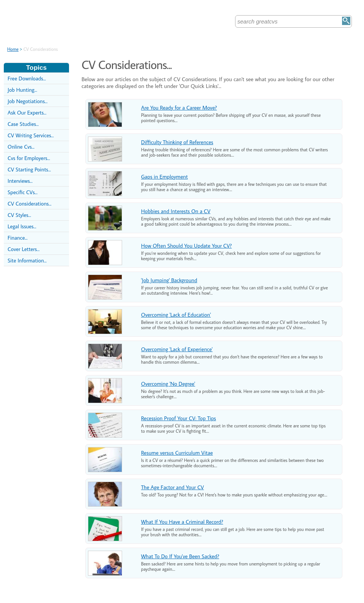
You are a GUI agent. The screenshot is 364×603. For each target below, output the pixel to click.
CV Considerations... (30, 203)
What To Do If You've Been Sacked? (180, 556)
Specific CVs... (23, 192)
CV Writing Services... (31, 135)
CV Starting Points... (29, 169)
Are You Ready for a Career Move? (179, 108)
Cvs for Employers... (29, 158)
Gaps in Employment (164, 177)
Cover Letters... (24, 249)
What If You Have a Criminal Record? (182, 522)
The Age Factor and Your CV (173, 487)
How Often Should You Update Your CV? (186, 246)
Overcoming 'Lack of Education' (176, 315)
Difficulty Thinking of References (177, 142)
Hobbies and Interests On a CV (176, 211)
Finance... (18, 238)
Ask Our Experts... (27, 112)
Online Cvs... (21, 147)
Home (13, 49)
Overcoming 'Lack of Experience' (177, 349)
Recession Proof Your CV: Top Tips (179, 418)
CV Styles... (19, 215)
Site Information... (27, 260)
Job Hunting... (22, 90)
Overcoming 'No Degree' (168, 384)
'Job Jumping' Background (169, 280)
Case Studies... (23, 124)
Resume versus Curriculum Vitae (177, 453)
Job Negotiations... (27, 101)
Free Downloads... (27, 78)
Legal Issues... (22, 226)
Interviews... (20, 181)
